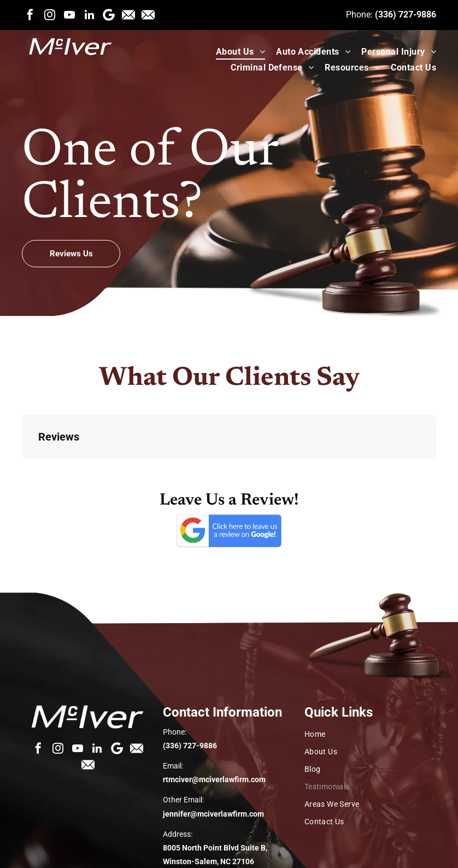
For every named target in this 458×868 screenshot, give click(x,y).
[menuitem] (235, 52)
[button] (22, 470)
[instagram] (50, 15)
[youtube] (69, 15)
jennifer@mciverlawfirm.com (213, 814)
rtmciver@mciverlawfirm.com (214, 779)
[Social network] (128, 15)
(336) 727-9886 (406, 14)
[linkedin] (89, 15)
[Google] (109, 15)
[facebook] (30, 15)
